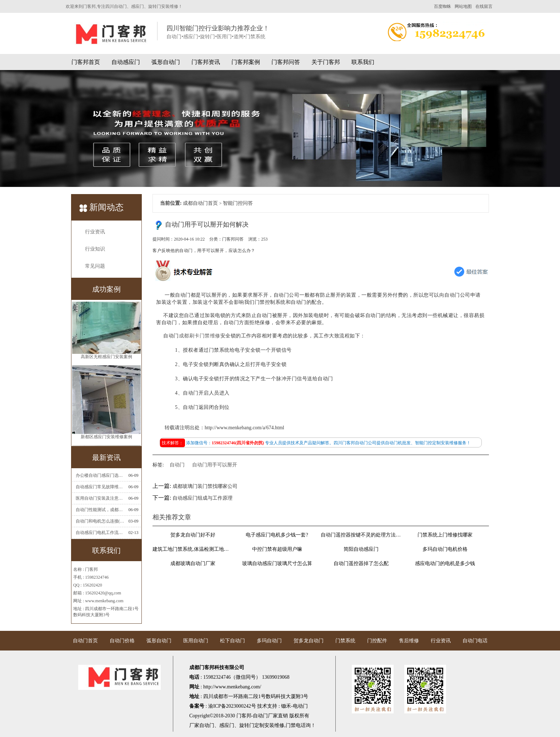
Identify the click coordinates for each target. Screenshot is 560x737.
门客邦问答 (286, 62)
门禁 (291, 725)
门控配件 (377, 641)
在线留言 (484, 6)
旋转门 (247, 725)
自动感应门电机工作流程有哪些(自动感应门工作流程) (100, 533)
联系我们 (363, 62)
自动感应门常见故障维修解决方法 (100, 487)
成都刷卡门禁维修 (200, 336)
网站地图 (463, 6)
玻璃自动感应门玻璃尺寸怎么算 (277, 563)
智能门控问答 (238, 203)
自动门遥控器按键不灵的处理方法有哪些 (361, 535)
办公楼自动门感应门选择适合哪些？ (100, 475)
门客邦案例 (246, 62)
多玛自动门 (269, 641)
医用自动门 (196, 641)
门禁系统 (345, 641)
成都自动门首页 (200, 203)
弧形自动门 (166, 62)
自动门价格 (122, 641)
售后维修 (409, 641)
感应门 (227, 725)
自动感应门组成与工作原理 (202, 498)
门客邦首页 (86, 62)
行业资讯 (95, 232)
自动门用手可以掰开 (215, 465)
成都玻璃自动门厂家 (193, 563)
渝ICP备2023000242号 (232, 706)
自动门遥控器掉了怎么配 (361, 563)
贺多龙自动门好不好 (193, 535)
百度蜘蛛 (442, 6)
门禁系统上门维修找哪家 (445, 535)
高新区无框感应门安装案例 (106, 360)
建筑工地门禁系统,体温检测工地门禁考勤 (193, 549)
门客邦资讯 (206, 62)
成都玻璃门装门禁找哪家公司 (205, 486)
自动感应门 (126, 62)
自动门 (177, 465)
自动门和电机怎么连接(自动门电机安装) (100, 521)
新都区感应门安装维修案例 (106, 440)
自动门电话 (475, 641)
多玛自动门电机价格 (445, 549)
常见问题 (95, 266)
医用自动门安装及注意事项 (100, 498)
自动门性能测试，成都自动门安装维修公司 (100, 510)
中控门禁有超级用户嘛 (277, 549)
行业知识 (95, 249)
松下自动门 (232, 641)
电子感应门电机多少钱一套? (277, 535)
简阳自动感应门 (361, 549)
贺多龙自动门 (309, 641)
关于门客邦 (326, 62)
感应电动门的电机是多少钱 (445, 563)
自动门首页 (85, 641)
